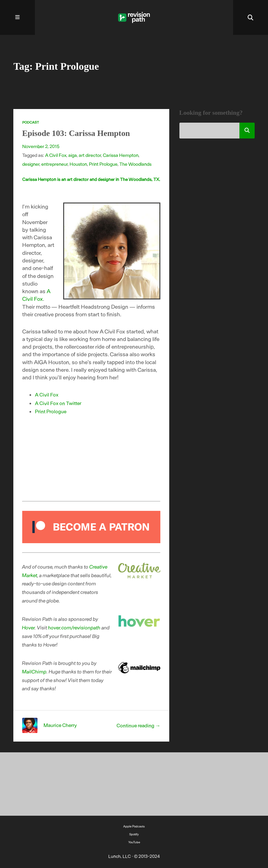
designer (31, 164)
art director (90, 155)
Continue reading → (138, 725)
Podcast (31, 122)
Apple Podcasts (134, 826)
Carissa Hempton (121, 155)
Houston (78, 164)
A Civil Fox (56, 155)
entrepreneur (54, 164)
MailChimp (34, 671)
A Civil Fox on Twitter (58, 403)
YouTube (134, 842)
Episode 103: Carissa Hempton (76, 133)
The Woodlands (135, 164)
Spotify (134, 834)
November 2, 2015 (41, 146)
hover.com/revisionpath (74, 627)
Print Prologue (103, 164)
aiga (73, 155)
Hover (29, 627)
